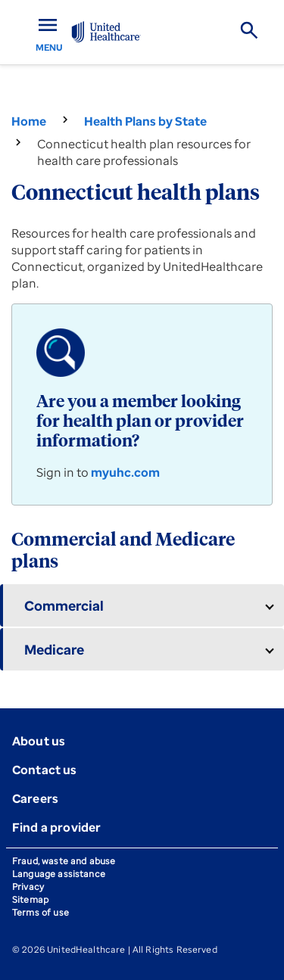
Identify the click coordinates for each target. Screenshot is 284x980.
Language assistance (59, 874)
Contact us (45, 770)
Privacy (28, 887)
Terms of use (41, 912)
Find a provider (56, 827)
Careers (35, 798)
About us (39, 741)
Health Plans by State (145, 121)
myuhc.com (125, 472)
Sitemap (30, 899)
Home (29, 121)
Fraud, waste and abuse (64, 861)
